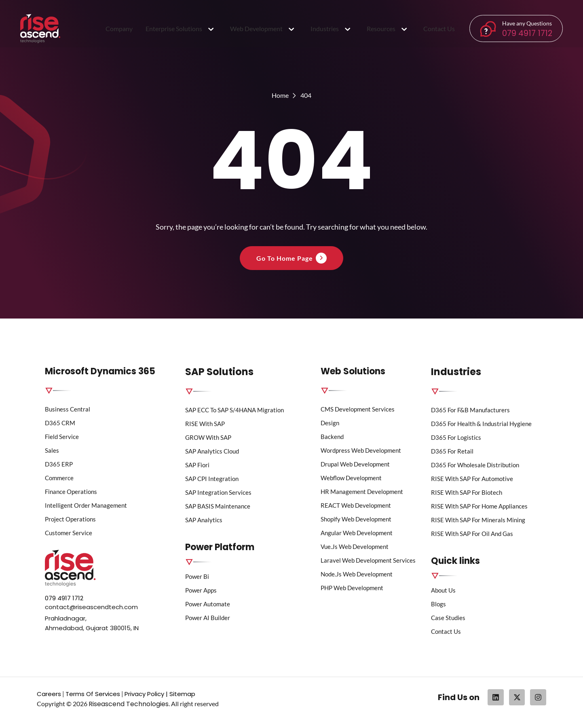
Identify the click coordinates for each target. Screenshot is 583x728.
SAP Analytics (204, 520)
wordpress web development (361, 450)
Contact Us (446, 631)
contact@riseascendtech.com (91, 607)
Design (330, 423)
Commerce (59, 478)
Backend (332, 437)
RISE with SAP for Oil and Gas (472, 534)
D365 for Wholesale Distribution (475, 465)
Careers (49, 694)
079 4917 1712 (527, 33)
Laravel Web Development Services (368, 560)
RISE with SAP (205, 424)
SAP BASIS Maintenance (218, 506)
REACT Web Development (356, 505)
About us (443, 590)
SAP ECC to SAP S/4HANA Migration (234, 410)
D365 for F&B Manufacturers (470, 410)
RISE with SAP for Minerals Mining (478, 520)
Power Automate (208, 604)
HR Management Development (362, 492)
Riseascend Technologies (129, 704)
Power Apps (201, 590)
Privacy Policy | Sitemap (160, 694)
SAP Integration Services (218, 492)
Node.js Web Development (357, 574)
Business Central (68, 409)
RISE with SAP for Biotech (467, 492)
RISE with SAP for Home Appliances (479, 506)
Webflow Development (351, 478)
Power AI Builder (208, 618)
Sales (52, 450)
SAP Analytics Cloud (212, 451)
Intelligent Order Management (86, 505)
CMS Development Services (358, 409)
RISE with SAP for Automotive (472, 479)
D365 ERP (59, 464)
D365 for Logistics (456, 437)
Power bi (197, 576)
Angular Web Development (357, 533)
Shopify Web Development (356, 519)
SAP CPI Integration (212, 479)
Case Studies (448, 618)
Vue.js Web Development (355, 547)
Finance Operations (71, 492)
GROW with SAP (208, 437)
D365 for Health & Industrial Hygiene (481, 424)
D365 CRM (60, 423)
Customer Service (69, 533)
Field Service (62, 437)
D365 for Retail (452, 451)
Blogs (438, 604)
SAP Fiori (197, 465)
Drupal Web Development (355, 464)
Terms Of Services (93, 694)
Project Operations (70, 519)
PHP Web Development (352, 588)
